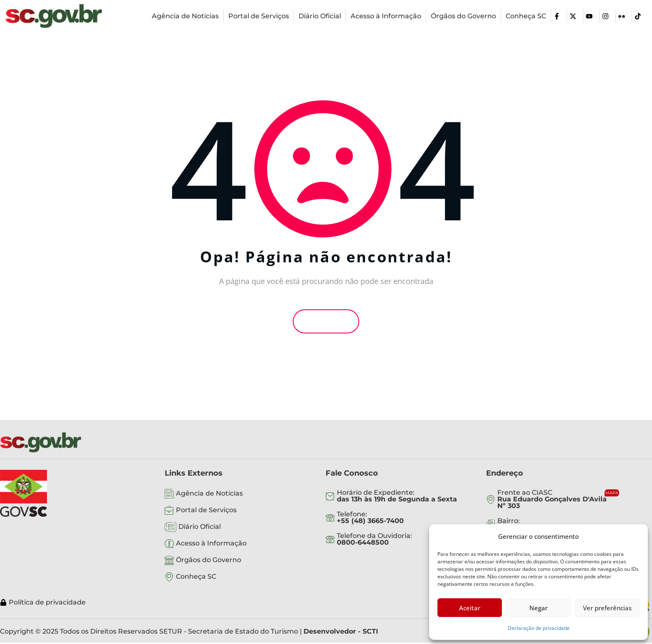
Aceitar (470, 608)
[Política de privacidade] (290, 602)
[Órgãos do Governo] (463, 16)
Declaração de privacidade (539, 628)
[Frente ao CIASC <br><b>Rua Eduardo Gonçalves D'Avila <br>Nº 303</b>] (560, 499)
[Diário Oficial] (320, 16)
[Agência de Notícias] (185, 16)
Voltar (326, 321)
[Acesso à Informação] (386, 16)
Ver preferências (607, 608)
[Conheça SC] (526, 16)
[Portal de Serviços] (259, 16)
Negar (538, 608)
